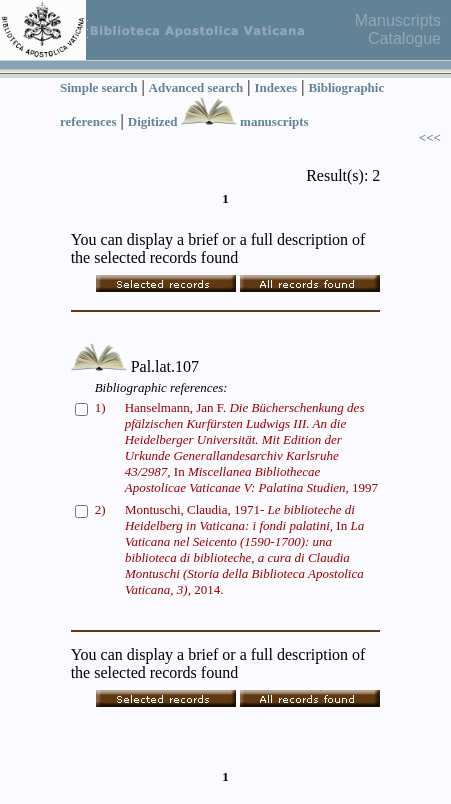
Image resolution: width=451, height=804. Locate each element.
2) (100, 509)
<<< (430, 137)
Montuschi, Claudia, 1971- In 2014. (244, 549)
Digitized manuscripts (218, 121)
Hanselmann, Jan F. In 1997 (251, 447)
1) (100, 407)
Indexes (276, 87)
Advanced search (196, 87)
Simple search (98, 87)
